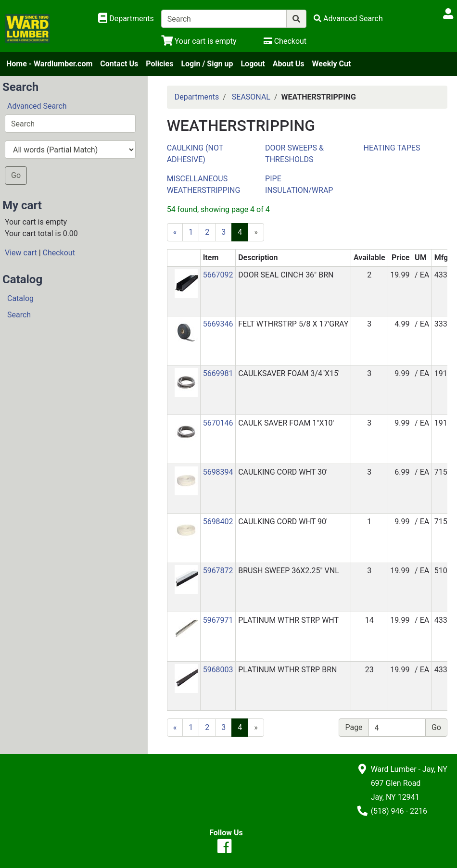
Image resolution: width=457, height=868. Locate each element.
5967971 (218, 620)
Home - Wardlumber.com (49, 64)
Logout (253, 64)
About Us (289, 64)
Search (19, 315)
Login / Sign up (207, 64)
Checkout (59, 253)
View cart (21, 253)
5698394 (218, 472)
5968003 (218, 670)
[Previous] (175, 232)
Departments (197, 97)
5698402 (218, 522)
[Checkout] (285, 41)
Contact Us (119, 64)
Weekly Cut (332, 64)
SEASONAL (251, 97)
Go (16, 175)
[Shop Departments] (126, 19)
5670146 (218, 423)
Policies (159, 64)
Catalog (20, 298)
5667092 (218, 275)
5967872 (218, 571)
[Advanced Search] (348, 19)
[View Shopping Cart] (199, 41)
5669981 (218, 373)
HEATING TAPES (392, 148)
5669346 (218, 324)
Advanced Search (37, 106)
